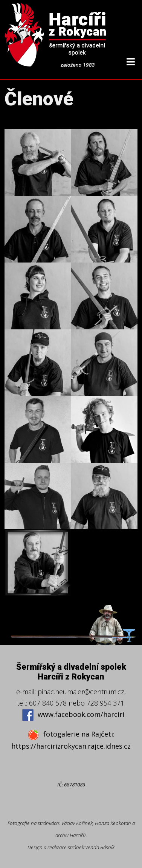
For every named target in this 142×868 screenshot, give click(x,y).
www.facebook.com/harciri (73, 715)
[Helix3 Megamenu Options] (131, 62)
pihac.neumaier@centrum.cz (81, 692)
